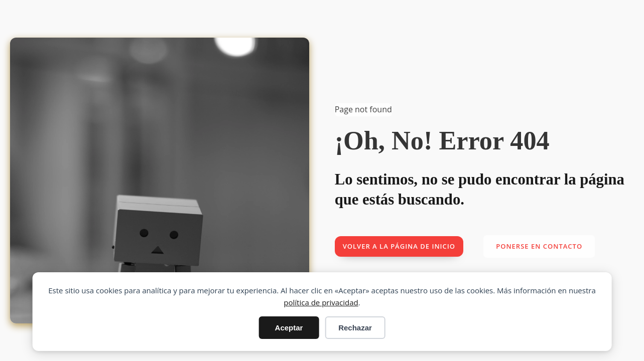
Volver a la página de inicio (399, 246)
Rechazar (355, 328)
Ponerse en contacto (539, 246)
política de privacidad (321, 302)
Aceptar (289, 328)
